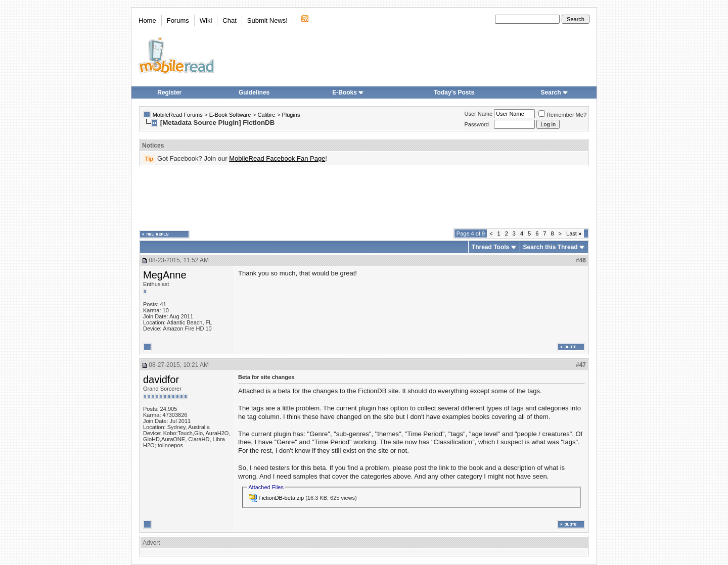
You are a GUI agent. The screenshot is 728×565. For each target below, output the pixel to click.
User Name (479, 114)
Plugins (291, 115)
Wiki (206, 20)
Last (574, 233)
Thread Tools (490, 247)
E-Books (348, 92)
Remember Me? (562, 115)
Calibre (266, 115)
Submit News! (267, 20)
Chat (229, 20)
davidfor (161, 380)
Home (147, 20)
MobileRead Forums (178, 115)
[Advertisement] (364, 198)
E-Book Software (230, 115)
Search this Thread (551, 247)
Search (555, 92)
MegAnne (165, 275)
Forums (178, 20)
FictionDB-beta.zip (281, 498)
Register (169, 92)
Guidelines (254, 92)
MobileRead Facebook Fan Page (277, 158)
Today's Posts (454, 92)
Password (477, 124)
